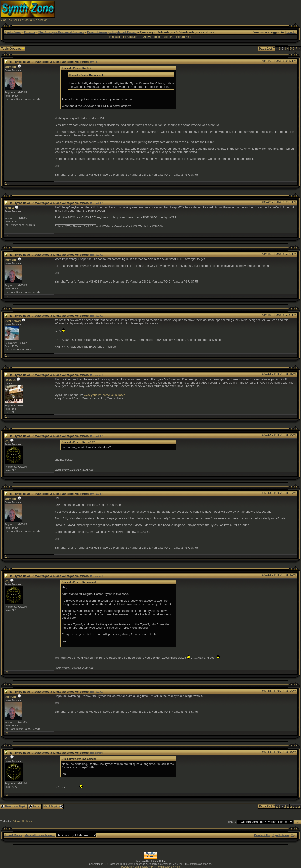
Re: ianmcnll (97, 375)
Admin (16, 821)
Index (35, 806)
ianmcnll (11, 67)
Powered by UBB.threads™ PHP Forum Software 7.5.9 (150, 867)
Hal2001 (10, 380)
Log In (291, 32)
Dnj (7, 441)
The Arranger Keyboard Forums (61, 32)
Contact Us (262, 835)
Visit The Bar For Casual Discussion (24, 20)
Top (6, 183)
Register (115, 37)
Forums (29, 32)
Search (168, 37)
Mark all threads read (40, 835)
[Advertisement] (218, 11)
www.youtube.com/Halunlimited (105, 395)
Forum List (130, 37)
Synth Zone (13, 32)
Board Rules (13, 835)
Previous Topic (14, 806)
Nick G (9, 208)
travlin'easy (13, 321)
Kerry (29, 821)
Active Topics (152, 37)
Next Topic (53, 806)
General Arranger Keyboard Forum (112, 32)
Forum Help (184, 37)
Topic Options (13, 49)
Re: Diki (94, 62)
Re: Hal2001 (97, 203)
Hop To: (232, 822)
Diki (23, 821)
